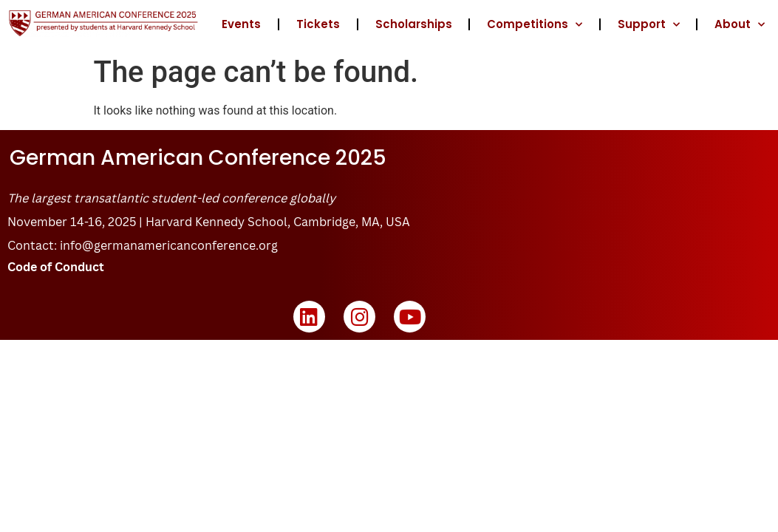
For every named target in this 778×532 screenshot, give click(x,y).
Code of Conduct (56, 267)
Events (241, 24)
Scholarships (414, 24)
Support (649, 25)
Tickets (318, 24)
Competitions (535, 25)
